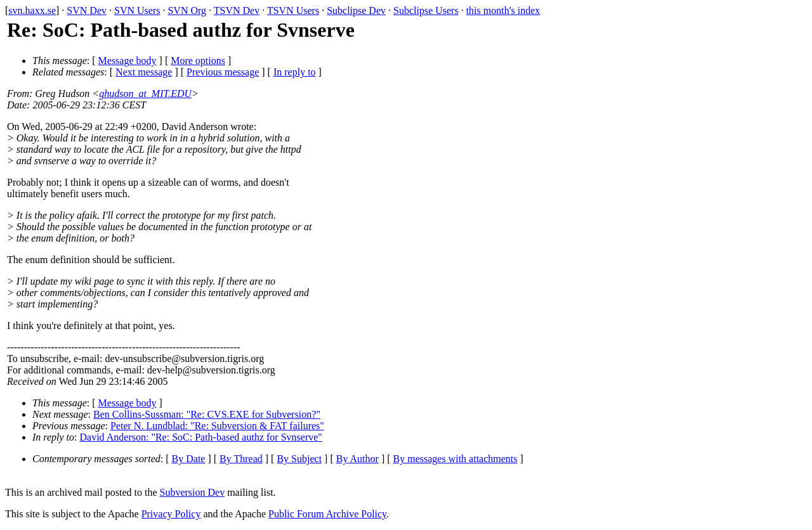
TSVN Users (293, 10)
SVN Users (137, 10)
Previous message (223, 72)
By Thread (241, 459)
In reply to (295, 72)
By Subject (299, 459)
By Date (189, 459)
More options (198, 61)
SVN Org (187, 10)
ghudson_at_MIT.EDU (145, 94)
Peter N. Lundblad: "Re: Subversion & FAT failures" (217, 426)
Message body (128, 61)
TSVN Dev (237, 10)
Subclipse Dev (356, 10)
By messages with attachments (455, 459)
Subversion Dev (193, 492)
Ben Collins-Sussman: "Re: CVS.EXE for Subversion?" (207, 414)
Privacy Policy (171, 514)
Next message (144, 72)
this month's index (503, 10)
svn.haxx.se (32, 10)
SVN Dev (87, 10)
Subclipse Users (426, 10)
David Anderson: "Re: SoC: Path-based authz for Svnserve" (201, 437)
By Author (357, 459)
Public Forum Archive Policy (327, 514)
